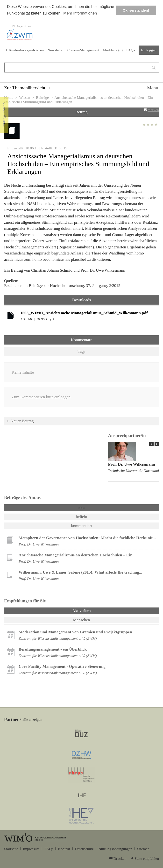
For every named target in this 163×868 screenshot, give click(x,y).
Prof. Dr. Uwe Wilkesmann (131, 464)
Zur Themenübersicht (25, 88)
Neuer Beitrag (22, 421)
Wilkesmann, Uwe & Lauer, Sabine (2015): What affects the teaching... (80, 572)
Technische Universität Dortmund (133, 471)
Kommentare (81, 340)
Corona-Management (83, 50)
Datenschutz (84, 849)
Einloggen (149, 50)
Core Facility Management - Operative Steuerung (62, 666)
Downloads (81, 300)
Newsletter (55, 50)
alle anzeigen (32, 719)
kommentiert (81, 526)
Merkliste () (113, 50)
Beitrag (81, 112)
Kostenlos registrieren (26, 50)
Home (9, 97)
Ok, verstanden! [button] (136, 10)
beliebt (81, 517)
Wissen (25, 97)
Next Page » (157, 444)
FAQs (131, 50)
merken (153, 110)
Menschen (82, 620)
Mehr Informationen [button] (80, 13)
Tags (82, 351)
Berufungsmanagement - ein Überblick (53, 649)
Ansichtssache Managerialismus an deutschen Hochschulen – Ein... (77, 555)
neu (81, 508)
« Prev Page (151, 444)
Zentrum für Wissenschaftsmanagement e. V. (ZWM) (58, 638)
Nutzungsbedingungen (115, 849)
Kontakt (64, 849)
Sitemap (143, 849)
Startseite (11, 849)
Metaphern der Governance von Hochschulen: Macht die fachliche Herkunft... (87, 538)
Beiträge (42, 97)
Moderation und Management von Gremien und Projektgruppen (75, 632)
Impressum (31, 849)
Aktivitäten (94, 610)
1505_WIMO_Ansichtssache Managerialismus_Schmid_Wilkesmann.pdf (84, 313)
